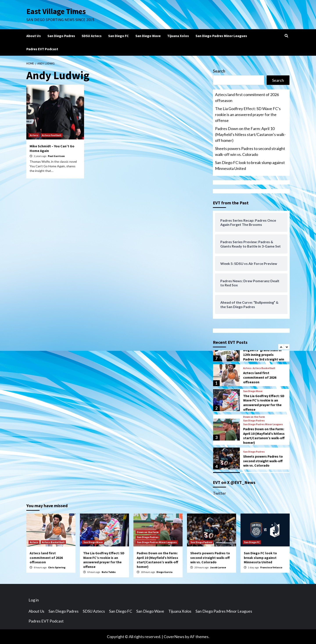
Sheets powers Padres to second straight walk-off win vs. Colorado (250, 151)
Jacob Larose (218, 567)
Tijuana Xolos (178, 36)
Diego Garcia (164, 572)
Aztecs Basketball (264, 368)
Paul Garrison (56, 156)
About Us (34, 36)
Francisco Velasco (271, 567)
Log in (34, 600)
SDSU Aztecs (92, 36)
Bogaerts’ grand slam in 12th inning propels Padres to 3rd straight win (264, 355)
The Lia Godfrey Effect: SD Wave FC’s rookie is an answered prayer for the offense (248, 114)
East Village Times (56, 11)
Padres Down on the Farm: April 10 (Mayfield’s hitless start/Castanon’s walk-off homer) (250, 134)
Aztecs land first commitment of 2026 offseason (247, 97)
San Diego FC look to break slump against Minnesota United (250, 165)
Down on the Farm (254, 417)
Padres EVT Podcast (42, 49)
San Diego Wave (148, 36)
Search (219, 71)
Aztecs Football (52, 135)
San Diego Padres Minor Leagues (221, 36)
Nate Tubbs (109, 572)
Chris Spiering (57, 567)
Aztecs (34, 135)
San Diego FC (118, 36)
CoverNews (174, 637)
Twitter (219, 493)
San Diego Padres (61, 36)
